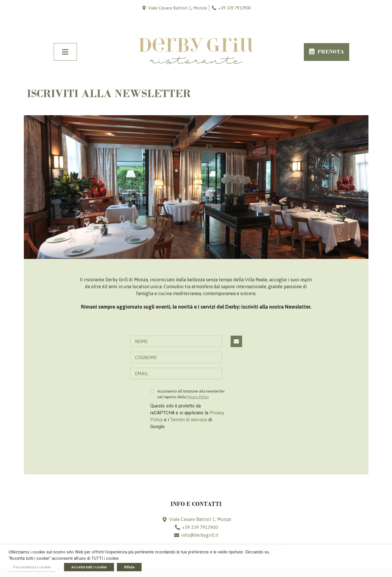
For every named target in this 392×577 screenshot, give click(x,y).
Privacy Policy (198, 397)
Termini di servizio (189, 420)
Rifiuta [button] (129, 567)
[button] (327, 52)
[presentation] (194, 446)
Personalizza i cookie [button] (32, 567)
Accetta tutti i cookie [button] (89, 567)
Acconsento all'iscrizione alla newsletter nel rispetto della (191, 394)
